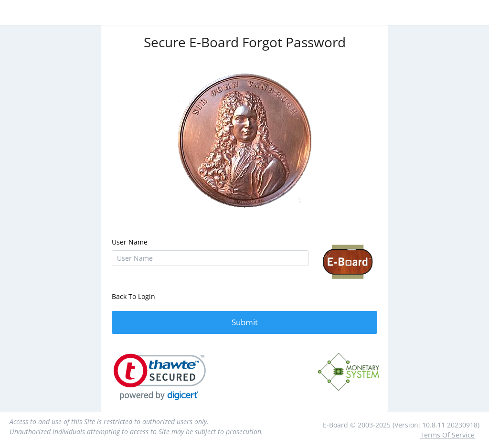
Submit (245, 322)
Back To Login (133, 296)
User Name (130, 242)
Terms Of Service (447, 435)
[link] (160, 377)
